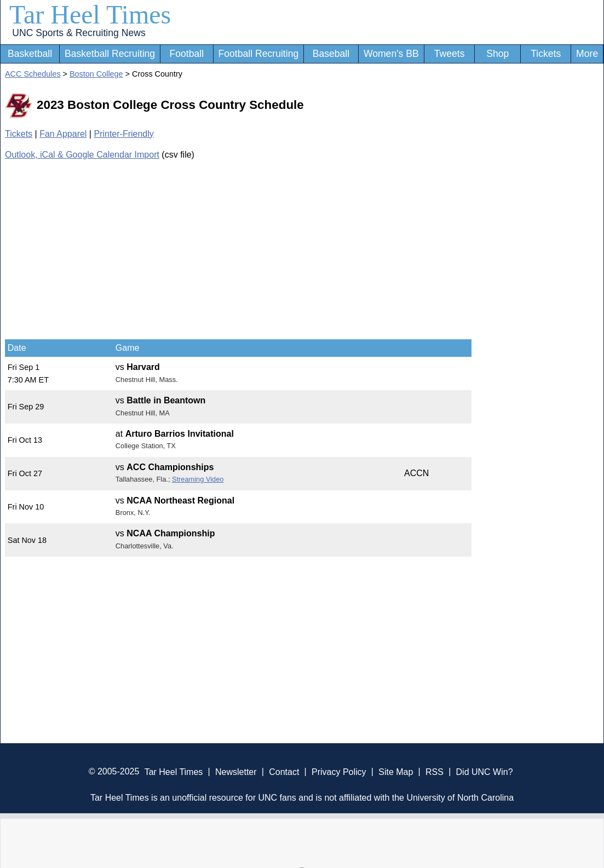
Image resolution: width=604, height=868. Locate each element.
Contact (284, 771)
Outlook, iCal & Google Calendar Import (82, 155)
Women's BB (391, 54)
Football (187, 54)
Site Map (396, 771)
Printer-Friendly (123, 134)
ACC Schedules (33, 74)
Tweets (450, 54)
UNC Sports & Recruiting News (79, 33)
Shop (497, 54)
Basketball (30, 54)
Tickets (546, 54)
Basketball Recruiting (110, 54)
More (587, 54)
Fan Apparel (63, 134)
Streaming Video (198, 479)
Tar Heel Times (90, 15)
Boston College (96, 74)
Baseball (331, 54)
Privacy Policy (339, 771)
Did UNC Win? (485, 771)
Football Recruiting (259, 54)
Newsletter (236, 771)
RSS (435, 771)
